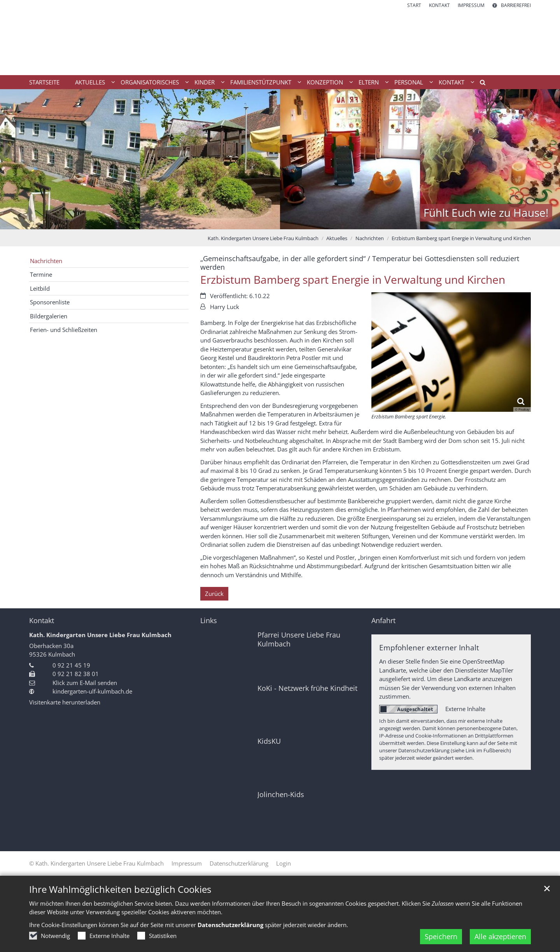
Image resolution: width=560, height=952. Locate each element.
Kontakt (42, 621)
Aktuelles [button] (90, 82)
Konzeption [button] (325, 82)
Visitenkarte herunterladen (65, 702)
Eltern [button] (369, 82)
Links (209, 621)
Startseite (44, 82)
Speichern (441, 936)
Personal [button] (409, 82)
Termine (41, 274)
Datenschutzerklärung (230, 925)
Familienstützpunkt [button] (261, 82)
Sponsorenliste (50, 302)
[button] (480, 84)
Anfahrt (383, 621)
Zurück (214, 594)
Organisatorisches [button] (150, 82)
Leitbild (40, 288)
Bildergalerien (49, 316)
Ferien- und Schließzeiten (64, 330)
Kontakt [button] (451, 82)
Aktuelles (337, 238)
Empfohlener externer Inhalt (429, 647)
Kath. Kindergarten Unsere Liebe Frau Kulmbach (263, 238)
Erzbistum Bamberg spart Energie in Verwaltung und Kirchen (461, 238)
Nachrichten (370, 238)
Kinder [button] (205, 82)
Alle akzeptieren (500, 936)
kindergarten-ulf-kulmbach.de (92, 691)
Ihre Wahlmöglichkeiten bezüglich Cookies (120, 889)
